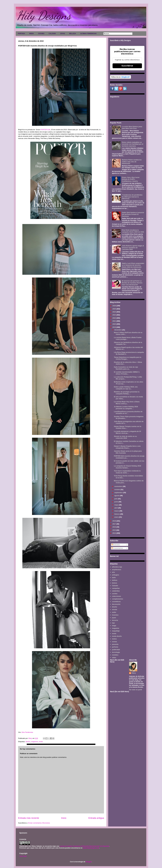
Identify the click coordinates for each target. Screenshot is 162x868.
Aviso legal (23, 856)
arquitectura (116, 570)
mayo (117, 505)
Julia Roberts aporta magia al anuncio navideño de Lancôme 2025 (133, 248)
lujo (113, 623)
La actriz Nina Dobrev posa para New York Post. (132, 128)
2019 (114, 327)
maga (114, 626)
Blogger (89, 862)
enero (117, 517)
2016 (114, 527)
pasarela (115, 644)
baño (114, 578)
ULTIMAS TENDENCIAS (88, 34)
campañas (116, 588)
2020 (114, 324)
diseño (28, 742)
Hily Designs (44, 15)
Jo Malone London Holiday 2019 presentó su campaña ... (126, 408)
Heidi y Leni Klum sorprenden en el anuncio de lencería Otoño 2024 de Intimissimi (133, 265)
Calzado (115, 586)
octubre (117, 490)
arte (113, 572)
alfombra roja (117, 567)
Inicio (64, 818)
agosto (117, 496)
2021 (114, 321)
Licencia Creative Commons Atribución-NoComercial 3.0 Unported (84, 846)
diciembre (118, 330)
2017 (114, 524)
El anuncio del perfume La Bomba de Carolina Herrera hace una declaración (132, 283)
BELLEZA (73, 34)
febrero (117, 514)
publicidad (116, 650)
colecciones (116, 596)
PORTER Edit (45, 130)
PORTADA (21, 34)
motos (114, 639)
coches (115, 594)
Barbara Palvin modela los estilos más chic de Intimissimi (132, 162)
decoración (116, 604)
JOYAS (63, 34)
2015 (114, 530)
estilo (114, 612)
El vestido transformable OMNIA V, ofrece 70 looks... (127, 373)
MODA (31, 34)
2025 (114, 309)
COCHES (41, 34)
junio (116, 502)
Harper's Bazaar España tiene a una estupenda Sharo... (127, 447)
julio (116, 499)
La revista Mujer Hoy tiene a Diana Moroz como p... (127, 403)
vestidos (115, 655)
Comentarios (117, 548)
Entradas (116, 545)
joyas (114, 618)
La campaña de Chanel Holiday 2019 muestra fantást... (127, 467)
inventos (115, 615)
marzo (117, 511)
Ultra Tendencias (27, 732)
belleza (115, 580)
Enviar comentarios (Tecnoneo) (39, 823)
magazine (34, 742)
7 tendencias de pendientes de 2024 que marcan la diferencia (132, 197)
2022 (114, 318)
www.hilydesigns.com (91, 848)
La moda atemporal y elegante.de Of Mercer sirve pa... (127, 432)
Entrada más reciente (29, 818)
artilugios (116, 575)
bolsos (114, 583)
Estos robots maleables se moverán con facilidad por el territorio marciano (133, 144)
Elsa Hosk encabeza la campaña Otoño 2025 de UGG (133, 231)
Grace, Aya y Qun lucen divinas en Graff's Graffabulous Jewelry (131, 179)
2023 (114, 315)
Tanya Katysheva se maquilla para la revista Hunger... (127, 358)
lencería (115, 620)
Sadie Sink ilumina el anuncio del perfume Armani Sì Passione (133, 214)
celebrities (116, 591)
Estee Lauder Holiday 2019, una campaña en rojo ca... (126, 388)
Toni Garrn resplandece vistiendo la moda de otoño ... (127, 472)
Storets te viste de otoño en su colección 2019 (125, 437)
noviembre (119, 486)
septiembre (119, 493)
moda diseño (117, 636)
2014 (114, 533)
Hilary (134, 673)
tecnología (116, 652)
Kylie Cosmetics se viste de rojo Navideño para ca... (126, 368)
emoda (114, 610)
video (114, 658)
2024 (114, 312)
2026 (114, 306)
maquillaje (116, 631)
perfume (115, 647)
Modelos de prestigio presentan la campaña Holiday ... (127, 393)
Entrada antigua (96, 818)
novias (114, 642)
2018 (114, 521)
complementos (118, 599)
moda (41, 742)
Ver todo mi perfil (136, 690)
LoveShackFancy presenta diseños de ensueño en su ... (128, 413)
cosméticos (116, 602)
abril (116, 508)
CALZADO (52, 34)
